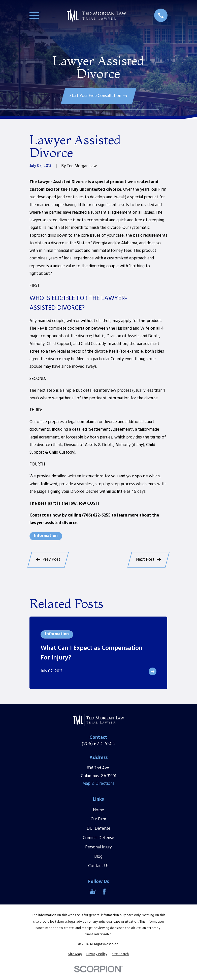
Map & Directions (98, 784)
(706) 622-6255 (98, 743)
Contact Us (98, 866)
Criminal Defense (98, 838)
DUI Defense (98, 829)
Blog (98, 857)
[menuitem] (75, 954)
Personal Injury (98, 847)
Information (46, 536)
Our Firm (98, 819)
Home (98, 810)
